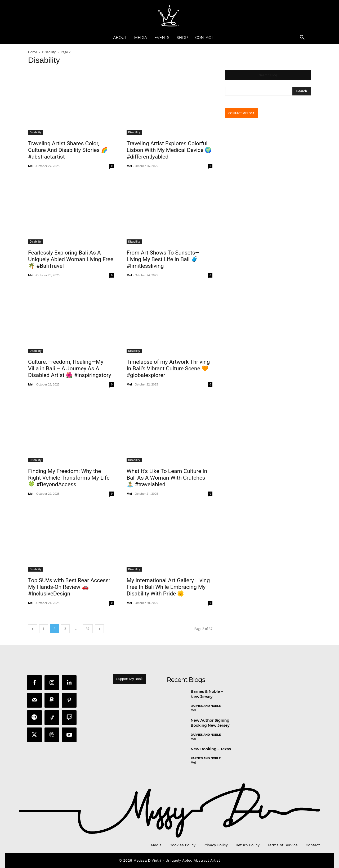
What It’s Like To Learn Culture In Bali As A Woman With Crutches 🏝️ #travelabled (167, 478)
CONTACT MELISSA (241, 113)
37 (88, 629)
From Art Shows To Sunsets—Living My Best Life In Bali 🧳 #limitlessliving (163, 259)
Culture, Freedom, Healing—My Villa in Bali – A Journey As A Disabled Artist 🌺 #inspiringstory (70, 369)
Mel (31, 166)
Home (33, 52)
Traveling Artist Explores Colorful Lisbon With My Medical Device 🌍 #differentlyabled (169, 150)
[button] (302, 38)
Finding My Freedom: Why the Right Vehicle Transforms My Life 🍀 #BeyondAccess (69, 478)
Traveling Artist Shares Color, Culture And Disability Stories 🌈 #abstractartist (68, 150)
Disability (49, 52)
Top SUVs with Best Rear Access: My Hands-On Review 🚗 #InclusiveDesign (69, 587)
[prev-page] (33, 629)
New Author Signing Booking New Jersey (210, 723)
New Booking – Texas (211, 749)
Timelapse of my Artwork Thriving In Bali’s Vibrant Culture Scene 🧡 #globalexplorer (168, 369)
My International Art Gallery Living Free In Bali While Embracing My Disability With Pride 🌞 (168, 587)
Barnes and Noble (206, 706)
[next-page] (99, 629)
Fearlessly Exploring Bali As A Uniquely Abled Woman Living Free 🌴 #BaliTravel (71, 259)
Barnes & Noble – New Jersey (207, 694)
